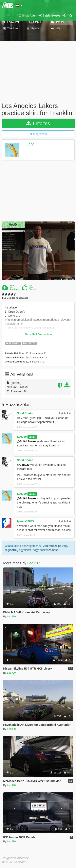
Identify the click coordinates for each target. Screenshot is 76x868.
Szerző (32, 437)
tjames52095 (25, 521)
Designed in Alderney (15, 858)
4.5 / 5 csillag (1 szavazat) (15, 298)
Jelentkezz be (52, 546)
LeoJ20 (28, 145)
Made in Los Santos (14, 862)
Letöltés (38, 123)
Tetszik (33, 289)
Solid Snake (25, 413)
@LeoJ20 (23, 465)
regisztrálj (12, 550)
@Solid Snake (26, 441)
